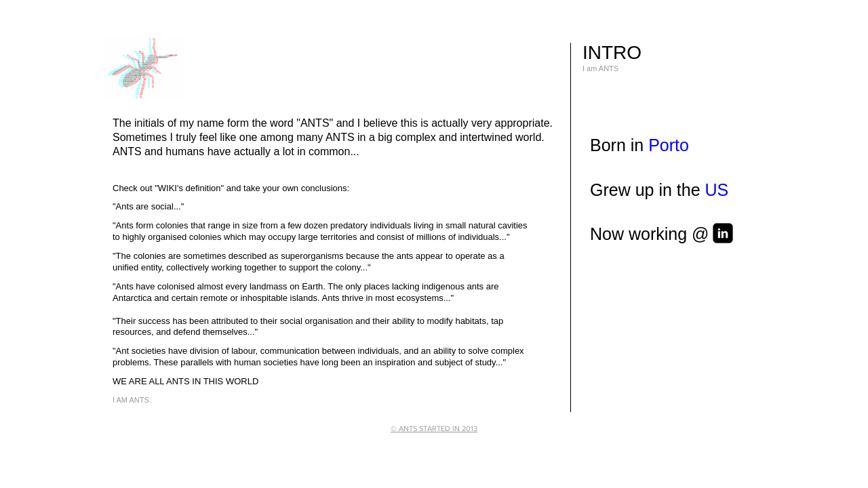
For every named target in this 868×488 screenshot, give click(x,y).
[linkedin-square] (723, 233)
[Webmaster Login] (560, 444)
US (717, 190)
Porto (669, 145)
